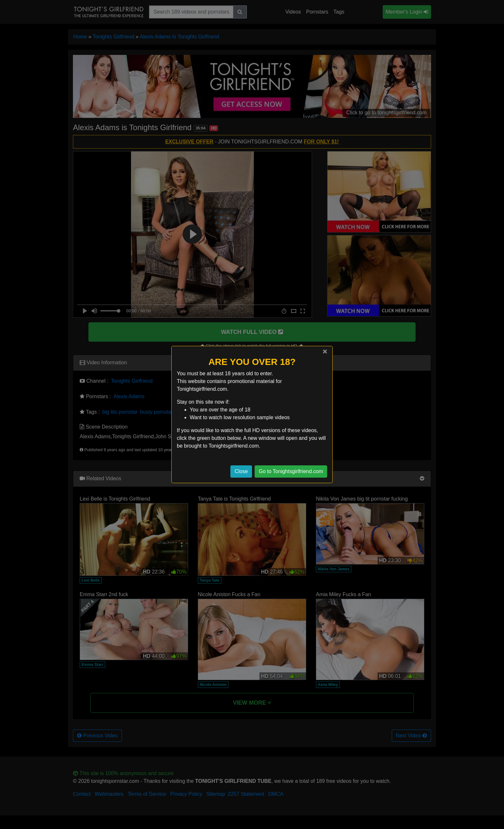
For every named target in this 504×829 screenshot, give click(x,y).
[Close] (325, 351)
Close (241, 471)
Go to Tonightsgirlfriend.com (291, 471)
